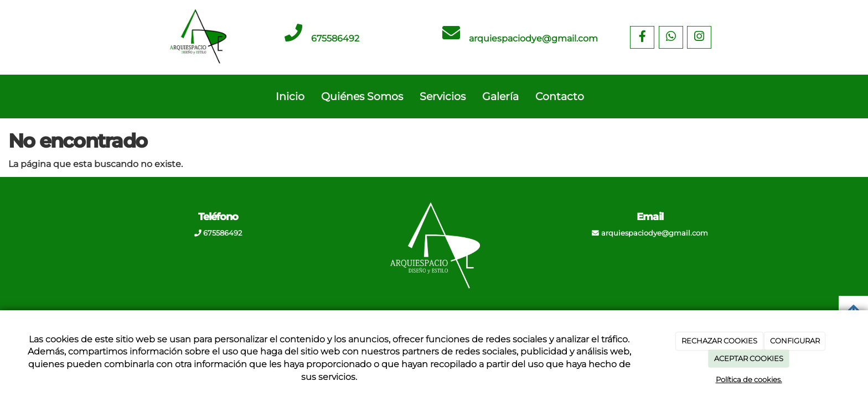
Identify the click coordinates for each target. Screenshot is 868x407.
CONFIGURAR (795, 341)
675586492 (335, 38)
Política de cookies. (749, 379)
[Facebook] (642, 38)
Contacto (560, 96)
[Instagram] (699, 38)
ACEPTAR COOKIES (749, 358)
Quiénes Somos (362, 96)
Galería (500, 96)
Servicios (443, 96)
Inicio (290, 96)
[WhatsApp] (671, 38)
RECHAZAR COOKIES (719, 341)
